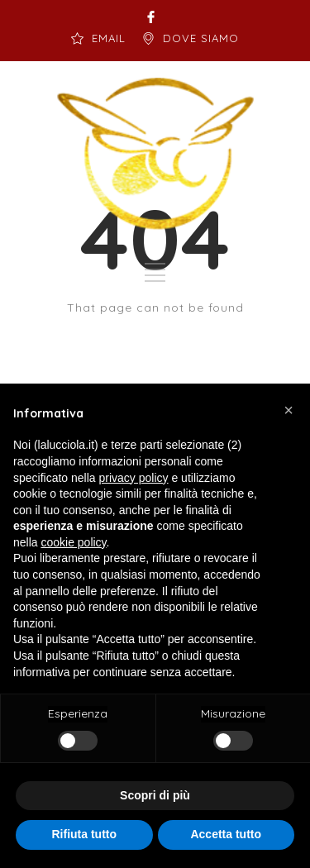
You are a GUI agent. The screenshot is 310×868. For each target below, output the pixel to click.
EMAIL (109, 38)
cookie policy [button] (73, 542)
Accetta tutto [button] (226, 834)
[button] (289, 410)
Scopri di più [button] (155, 795)
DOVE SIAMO (201, 38)
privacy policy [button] (134, 478)
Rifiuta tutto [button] (84, 834)
